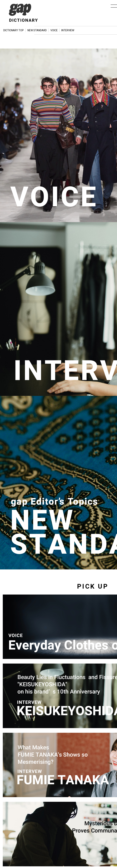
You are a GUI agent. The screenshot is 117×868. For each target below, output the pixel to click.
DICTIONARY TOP (14, 30)
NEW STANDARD (37, 30)
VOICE (54, 30)
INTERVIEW (68, 30)
